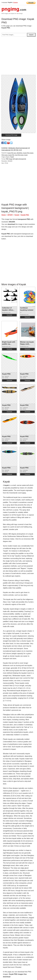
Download (9, 315)
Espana (16, 2)
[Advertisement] (18, 57)
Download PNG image (11, 135)
